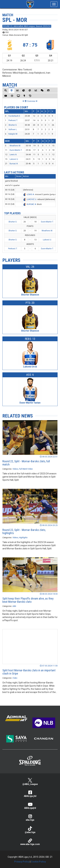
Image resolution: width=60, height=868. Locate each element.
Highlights (23, 538)
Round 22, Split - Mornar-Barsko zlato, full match (26, 463)
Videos (15, 469)
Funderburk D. (14, 116)
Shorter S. (13, 125)
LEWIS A (30, 194)
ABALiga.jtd (30, 794)
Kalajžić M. (13, 134)
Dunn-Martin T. (16, 150)
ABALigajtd (30, 806)
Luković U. (14, 159)
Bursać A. (14, 164)
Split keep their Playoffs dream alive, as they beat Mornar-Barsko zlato (28, 600)
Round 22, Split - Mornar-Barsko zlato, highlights (24, 531)
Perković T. (13, 120)
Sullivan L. (13, 129)
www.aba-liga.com (30, 842)
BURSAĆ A (31, 204)
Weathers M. (15, 146)
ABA (14, 606)
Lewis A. (13, 155)
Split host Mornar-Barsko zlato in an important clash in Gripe (29, 672)
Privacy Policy (22, 862)
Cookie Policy (38, 862)
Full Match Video (26, 469)
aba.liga (30, 818)
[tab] (6, 90)
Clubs (15, 678)
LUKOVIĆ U (32, 199)
